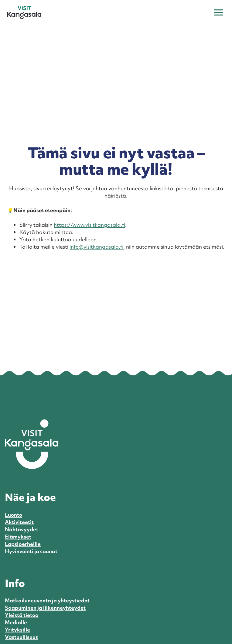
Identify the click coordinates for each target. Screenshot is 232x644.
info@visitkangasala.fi (96, 247)
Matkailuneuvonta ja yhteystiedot (47, 600)
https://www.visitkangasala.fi (89, 225)
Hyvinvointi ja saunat (31, 551)
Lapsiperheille (23, 544)
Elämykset (18, 537)
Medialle (16, 622)
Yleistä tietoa (22, 615)
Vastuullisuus (21, 637)
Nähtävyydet (22, 529)
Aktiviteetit (19, 522)
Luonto (14, 515)
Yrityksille (17, 630)
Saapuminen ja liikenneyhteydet (45, 608)
